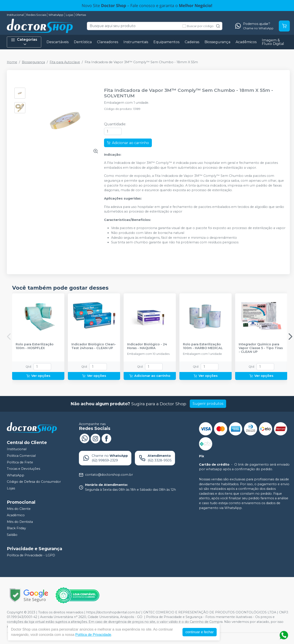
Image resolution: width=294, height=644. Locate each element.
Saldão (12, 535)
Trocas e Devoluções (23, 469)
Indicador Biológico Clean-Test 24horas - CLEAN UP (94, 346)
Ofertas (81, 15)
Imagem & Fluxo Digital (273, 42)
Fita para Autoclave (65, 62)
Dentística (83, 42)
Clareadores (108, 42)
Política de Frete (20, 462)
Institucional (15, 15)
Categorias (24, 42)
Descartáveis (58, 42)
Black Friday (16, 528)
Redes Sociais (36, 15)
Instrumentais (136, 42)
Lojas (70, 15)
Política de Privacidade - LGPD (31, 555)
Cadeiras (192, 42)
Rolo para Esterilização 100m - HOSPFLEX (35, 346)
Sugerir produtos (208, 404)
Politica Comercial (21, 456)
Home (12, 62)
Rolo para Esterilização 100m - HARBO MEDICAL (203, 346)
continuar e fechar (199, 632)
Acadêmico (16, 515)
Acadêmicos (246, 42)
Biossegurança (217, 42)
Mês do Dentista (20, 522)
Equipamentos (166, 42)
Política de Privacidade (93, 635)
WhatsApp (56, 15)
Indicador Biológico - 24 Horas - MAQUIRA (147, 346)
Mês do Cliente (19, 509)
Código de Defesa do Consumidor (34, 482)
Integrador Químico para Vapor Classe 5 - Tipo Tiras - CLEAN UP (261, 348)
